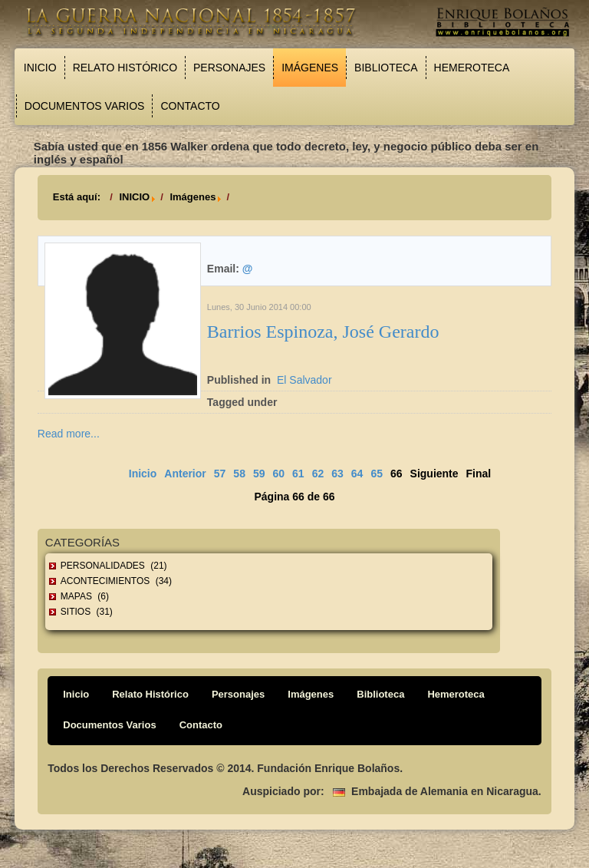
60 (279, 474)
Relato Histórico (125, 68)
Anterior (185, 474)
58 (239, 474)
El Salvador (304, 380)
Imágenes (310, 68)
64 (357, 474)
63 (337, 474)
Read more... (69, 434)
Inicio (40, 68)
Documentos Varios (85, 106)
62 (318, 474)
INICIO (134, 197)
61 (298, 474)
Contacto (190, 106)
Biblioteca (386, 68)
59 (259, 474)
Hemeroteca (472, 68)
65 (377, 474)
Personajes (229, 68)
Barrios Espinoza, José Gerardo (323, 332)
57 (220, 474)
